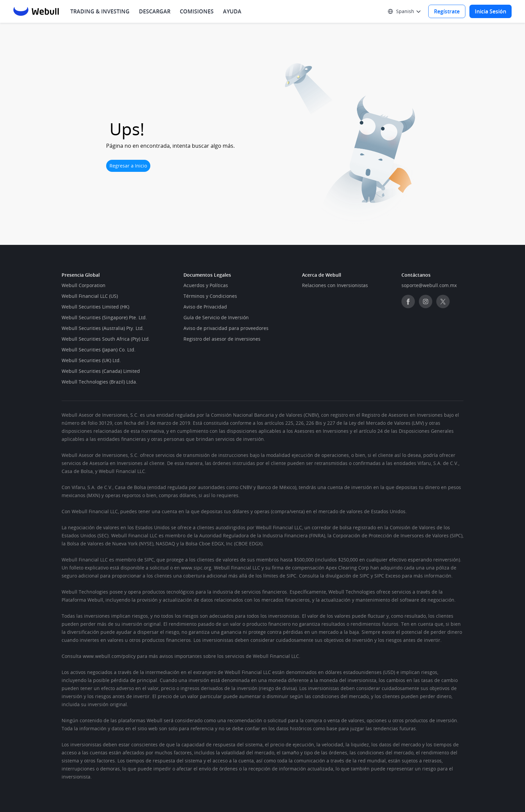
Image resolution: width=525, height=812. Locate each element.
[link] (335, 285)
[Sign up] (447, 11)
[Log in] (491, 11)
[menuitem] (155, 11)
